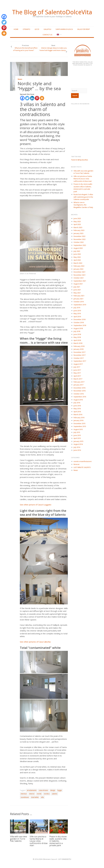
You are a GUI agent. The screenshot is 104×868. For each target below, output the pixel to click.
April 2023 (77, 224)
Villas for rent (84, 29)
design (53, 790)
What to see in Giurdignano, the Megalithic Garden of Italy (83, 205)
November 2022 (80, 239)
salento (55, 794)
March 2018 (78, 343)
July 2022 (77, 251)
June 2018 (77, 334)
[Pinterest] (37, 98)
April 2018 (77, 340)
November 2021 (80, 275)
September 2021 (80, 281)
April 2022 (77, 260)
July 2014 (77, 447)
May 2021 (77, 293)
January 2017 (78, 385)
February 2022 (79, 266)
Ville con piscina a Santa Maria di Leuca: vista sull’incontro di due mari (39, 841)
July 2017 (77, 367)
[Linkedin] (32, 98)
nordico (47, 794)
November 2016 (80, 391)
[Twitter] (27, 98)
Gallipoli (47, 29)
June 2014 (77, 450)
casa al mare (43, 790)
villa (42, 797)
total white (35, 797)
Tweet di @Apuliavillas (80, 160)
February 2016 (79, 418)
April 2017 (77, 376)
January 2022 (78, 269)
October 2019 (79, 302)
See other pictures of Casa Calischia (35, 642)
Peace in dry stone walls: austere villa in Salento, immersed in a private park (58, 841)
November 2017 (80, 355)
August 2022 (78, 248)
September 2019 (80, 305)
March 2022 (78, 263)
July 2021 (77, 287)
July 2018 (77, 331)
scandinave (25, 797)
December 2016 (79, 388)
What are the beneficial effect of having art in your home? (25, 49)
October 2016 (79, 394)
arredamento (32, 790)
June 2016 (77, 406)
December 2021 (79, 272)
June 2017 (77, 370)
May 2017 (77, 373)
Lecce (37, 29)
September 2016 (80, 397)
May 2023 (77, 221)
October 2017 (79, 358)
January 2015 (78, 441)
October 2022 (79, 242)
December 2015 (79, 423)
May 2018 (77, 337)
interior (32, 794)
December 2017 (79, 352)
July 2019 (77, 308)
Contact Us (47, 35)
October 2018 (79, 322)
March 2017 (78, 379)
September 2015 (80, 426)
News (20, 79)
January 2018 (78, 349)
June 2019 (77, 311)
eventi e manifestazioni (83, 461)
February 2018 (79, 346)
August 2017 (78, 364)
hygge (60, 790)
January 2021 (78, 299)
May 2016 (77, 409)
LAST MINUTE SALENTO (82, 467)
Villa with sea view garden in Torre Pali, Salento (18, 839)
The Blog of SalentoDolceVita (52, 12)
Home (16, 29)
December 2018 (79, 319)
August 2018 (78, 328)
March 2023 (78, 227)
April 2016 (77, 412)
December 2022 (79, 236)
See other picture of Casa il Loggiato (36, 505)
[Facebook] (22, 98)
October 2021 (79, 278)
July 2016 (77, 403)
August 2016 (78, 400)
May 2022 (77, 257)
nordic (39, 794)
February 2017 (79, 382)
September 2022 (80, 245)
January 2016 (78, 420)
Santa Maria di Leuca (64, 29)
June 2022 (77, 254)
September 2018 (80, 325)
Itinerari (77, 464)
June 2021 (77, 290)
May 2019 (77, 313)
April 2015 (77, 438)
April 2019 (77, 317)
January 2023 (78, 233)
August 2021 (78, 284)
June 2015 (77, 435)
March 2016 (78, 414)
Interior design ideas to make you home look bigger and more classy (53, 49)
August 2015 (78, 429)
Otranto (26, 29)
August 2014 (78, 444)
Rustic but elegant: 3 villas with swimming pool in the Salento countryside (83, 197)
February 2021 (79, 296)
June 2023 (77, 218)
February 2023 (79, 230)
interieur (24, 794)
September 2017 (80, 361)
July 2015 (77, 432)
